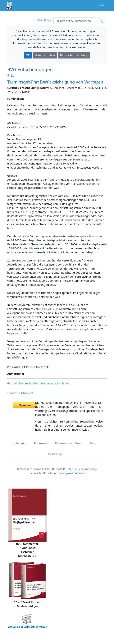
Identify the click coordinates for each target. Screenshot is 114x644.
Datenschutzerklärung (74, 55)
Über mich (21, 443)
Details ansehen (45, 55)
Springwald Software (72, 473)
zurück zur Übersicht (20, 393)
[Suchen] (75, 21)
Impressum (41, 443)
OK (28, 55)
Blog (93, 443)
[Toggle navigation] (102, 5)
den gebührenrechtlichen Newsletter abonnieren (38, 383)
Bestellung (44, 20)
